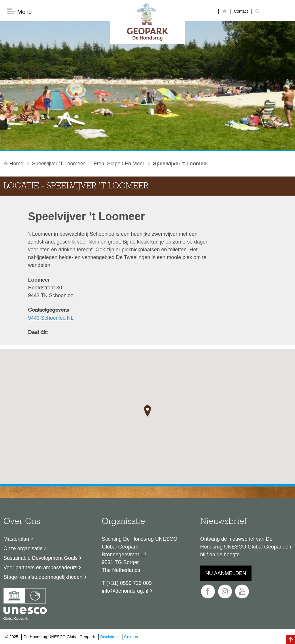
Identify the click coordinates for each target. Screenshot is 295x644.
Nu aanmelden (226, 573)
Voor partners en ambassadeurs (40, 568)
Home (14, 164)
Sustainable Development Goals (40, 558)
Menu (19, 12)
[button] (147, 411)
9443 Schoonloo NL (51, 318)
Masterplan (16, 539)
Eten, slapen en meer (119, 164)
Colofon (131, 637)
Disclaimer (110, 637)
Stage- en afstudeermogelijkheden (43, 577)
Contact (241, 11)
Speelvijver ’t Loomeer (58, 164)
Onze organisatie (23, 548)
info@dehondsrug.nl (125, 591)
